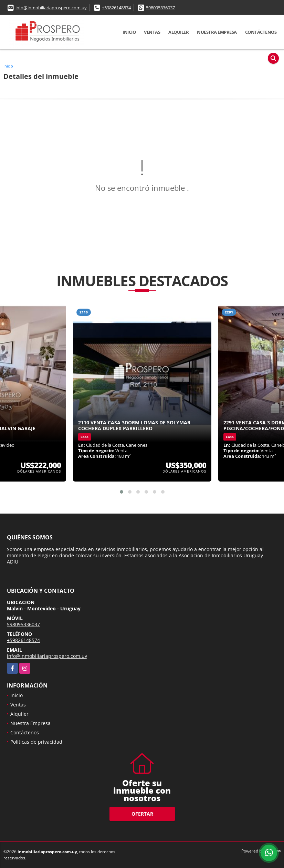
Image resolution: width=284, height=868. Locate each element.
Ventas (152, 32)
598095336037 (160, 8)
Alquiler (178, 32)
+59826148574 (116, 8)
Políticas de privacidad (36, 742)
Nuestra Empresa (217, 32)
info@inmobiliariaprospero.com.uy (51, 8)
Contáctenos (261, 32)
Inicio (129, 32)
